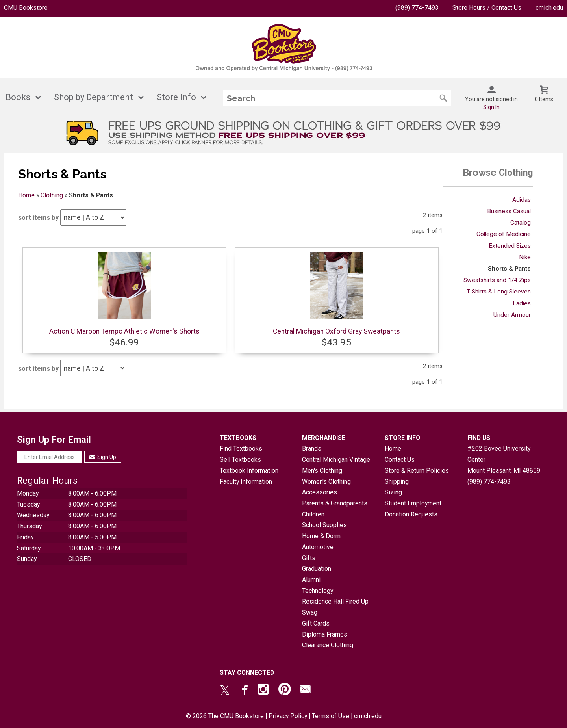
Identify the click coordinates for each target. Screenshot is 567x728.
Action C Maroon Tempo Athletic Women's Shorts (124, 331)
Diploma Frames (325, 634)
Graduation (317, 569)
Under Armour (512, 315)
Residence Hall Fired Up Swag (335, 607)
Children (313, 514)
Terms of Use (331, 716)
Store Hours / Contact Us (487, 8)
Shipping (397, 482)
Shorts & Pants (509, 269)
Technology (318, 591)
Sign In (491, 107)
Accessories (320, 492)
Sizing (393, 492)
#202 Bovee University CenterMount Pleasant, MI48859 (504, 459)
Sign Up (103, 457)
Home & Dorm (321, 536)
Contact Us (400, 460)
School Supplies (324, 525)
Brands (312, 448)
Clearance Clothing (328, 645)
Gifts (309, 558)
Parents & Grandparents (335, 503)
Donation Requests (411, 514)
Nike (525, 257)
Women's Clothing (326, 482)
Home (26, 195)
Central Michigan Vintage (336, 460)
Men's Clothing (322, 471)
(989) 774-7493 (417, 8)
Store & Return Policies (417, 471)
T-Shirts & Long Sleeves (499, 292)
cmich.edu (549, 8)
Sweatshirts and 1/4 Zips (497, 280)
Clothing (52, 195)
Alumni (311, 580)
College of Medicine (504, 234)
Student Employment (413, 503)
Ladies (522, 303)
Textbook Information (249, 471)
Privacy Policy (288, 716)
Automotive (318, 547)
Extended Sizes (510, 246)
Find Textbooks (241, 448)
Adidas (522, 200)
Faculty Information (246, 482)
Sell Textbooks (240, 460)
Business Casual (509, 211)
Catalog (521, 223)
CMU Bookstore (26, 8)
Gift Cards (316, 623)
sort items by (38, 218)
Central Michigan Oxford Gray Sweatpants (336, 331)
